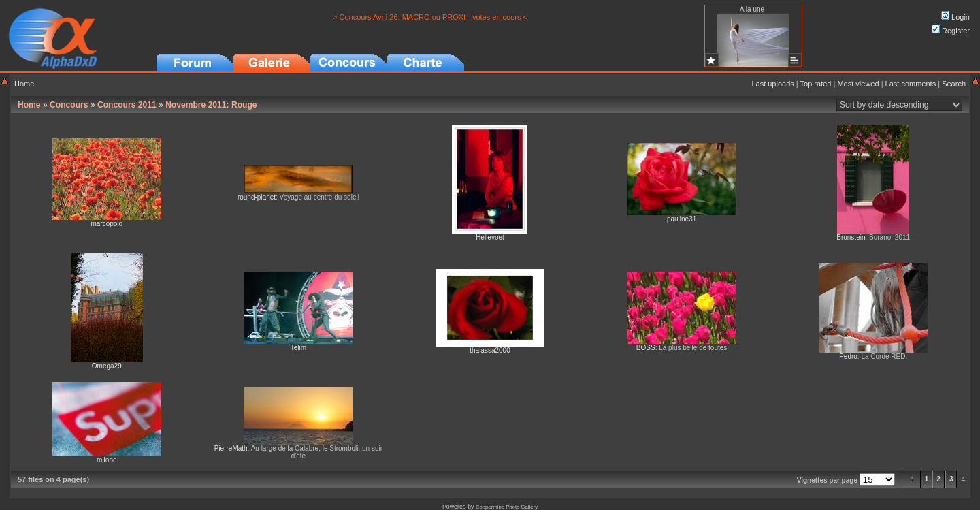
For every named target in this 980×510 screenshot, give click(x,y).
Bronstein (851, 237)
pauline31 (682, 219)
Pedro (848, 356)
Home (24, 84)
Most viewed (858, 84)
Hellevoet (490, 237)
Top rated (816, 84)
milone (107, 460)
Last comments (911, 84)
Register (951, 31)
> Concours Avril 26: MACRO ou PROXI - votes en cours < (430, 17)
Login (955, 17)
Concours (69, 105)
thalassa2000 (490, 350)
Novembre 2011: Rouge (211, 105)
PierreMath (231, 448)
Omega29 (107, 366)
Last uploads (772, 84)
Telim (298, 348)
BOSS (646, 348)
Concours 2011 (127, 105)
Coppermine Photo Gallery (507, 507)
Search (954, 84)
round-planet (257, 197)
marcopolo (107, 224)
